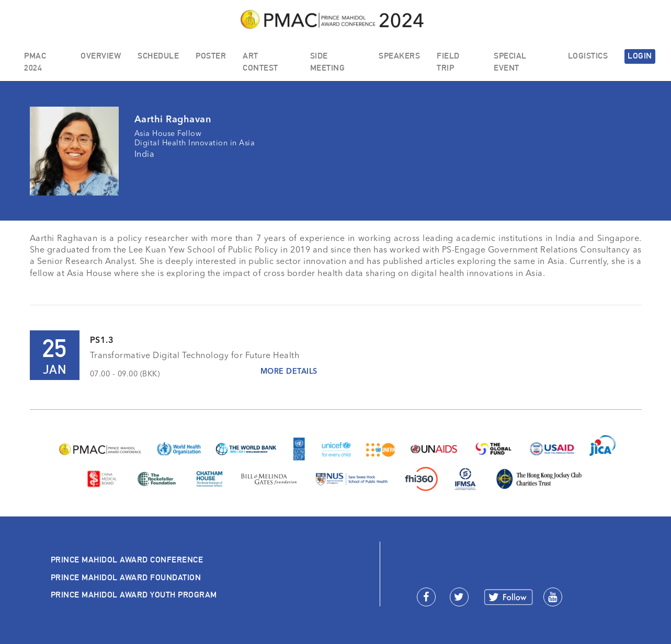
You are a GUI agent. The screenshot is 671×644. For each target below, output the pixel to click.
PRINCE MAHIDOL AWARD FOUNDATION (126, 577)
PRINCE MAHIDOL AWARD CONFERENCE (127, 560)
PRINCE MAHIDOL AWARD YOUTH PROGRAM (134, 595)
